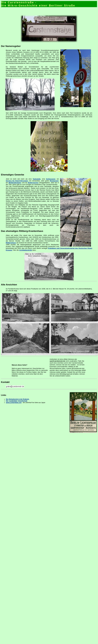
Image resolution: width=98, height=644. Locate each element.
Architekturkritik (26, 250)
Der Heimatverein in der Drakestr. (18, 399)
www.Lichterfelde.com (14, 403)
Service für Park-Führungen (17, 181)
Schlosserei (51, 179)
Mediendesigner (15, 183)
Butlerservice (33, 183)
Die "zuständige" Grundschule (17, 401)
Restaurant (54, 181)
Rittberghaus (11, 243)
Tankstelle (37, 179)
